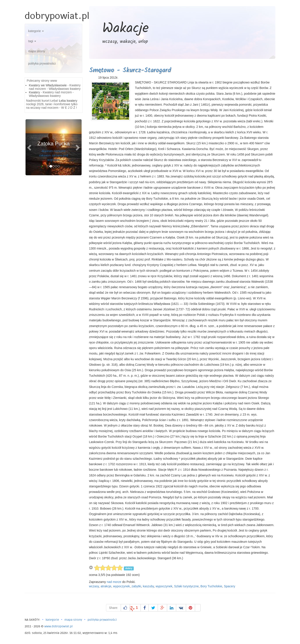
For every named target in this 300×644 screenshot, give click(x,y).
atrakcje (106, 586)
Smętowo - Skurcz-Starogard (130, 70)
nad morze (114, 582)
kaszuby (148, 586)
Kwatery (34, 92)
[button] (30, 147)
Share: (113, 608)
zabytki (136, 586)
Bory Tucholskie (211, 586)
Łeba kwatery (68, 101)
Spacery (230, 586)
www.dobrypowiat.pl (58, 626)
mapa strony (37, 51)
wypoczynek (121, 586)
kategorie (36, 31)
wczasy (94, 586)
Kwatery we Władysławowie (48, 85)
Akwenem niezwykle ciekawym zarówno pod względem (54, 156)
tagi (32, 41)
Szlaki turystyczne (187, 586)
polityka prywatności (42, 63)
